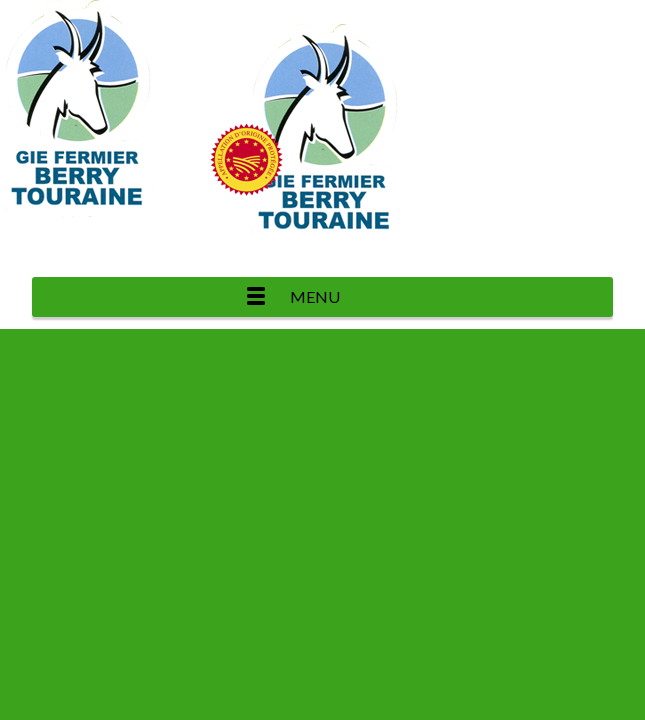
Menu (315, 296)
